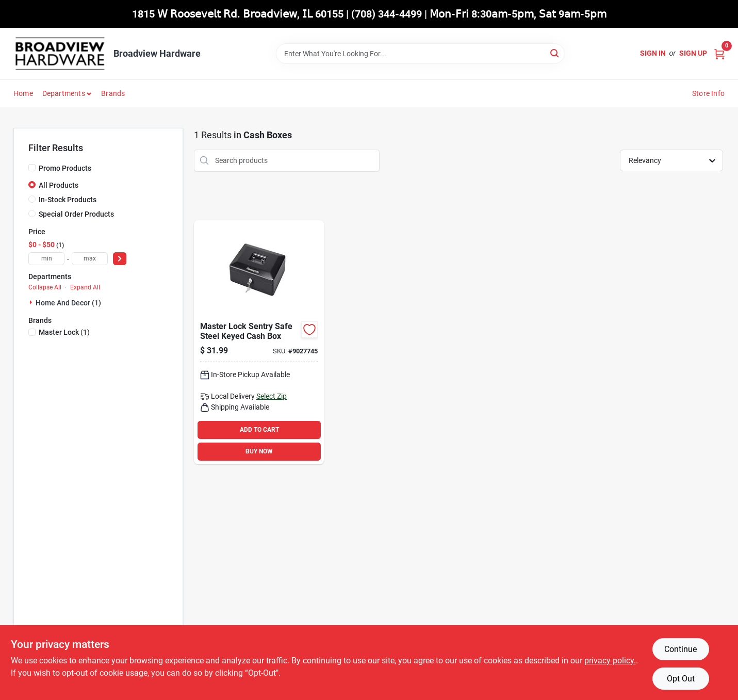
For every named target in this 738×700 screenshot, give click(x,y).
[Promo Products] (32, 168)
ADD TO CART (259, 430)
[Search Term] (420, 54)
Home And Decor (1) (68, 303)
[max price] (90, 259)
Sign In (653, 53)
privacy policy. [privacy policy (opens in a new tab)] (610, 661)
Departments (64, 93)
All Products (59, 185)
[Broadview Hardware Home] (60, 54)
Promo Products (65, 168)
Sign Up (693, 53)
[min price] (46, 259)
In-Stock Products (68, 200)
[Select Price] (120, 259)
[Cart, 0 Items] (719, 53)
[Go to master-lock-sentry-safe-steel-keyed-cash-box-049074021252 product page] (259, 342)
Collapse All (45, 287)
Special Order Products (76, 214)
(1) (64, 332)
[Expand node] (32, 302)
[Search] (555, 53)
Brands (113, 93)
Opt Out (681, 679)
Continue (680, 649)
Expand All (85, 287)
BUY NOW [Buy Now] (259, 451)
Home (23, 93)
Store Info (708, 93)
